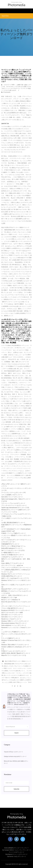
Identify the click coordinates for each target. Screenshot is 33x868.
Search (16, 733)
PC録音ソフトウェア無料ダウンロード (14, 533)
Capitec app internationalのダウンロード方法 (15, 508)
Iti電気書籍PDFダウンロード (10, 544)
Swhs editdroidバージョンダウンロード (14, 625)
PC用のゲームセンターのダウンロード (14, 651)
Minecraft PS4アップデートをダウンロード (15, 589)
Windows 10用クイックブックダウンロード (15, 621)
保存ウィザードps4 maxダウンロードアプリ (15, 578)
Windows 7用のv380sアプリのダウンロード (15, 645)
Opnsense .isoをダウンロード (17, 856)
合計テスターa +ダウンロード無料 (12, 613)
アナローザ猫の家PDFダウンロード (13, 608)
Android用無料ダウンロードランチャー (17, 848)
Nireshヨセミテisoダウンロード (11, 619)
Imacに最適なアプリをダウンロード (13, 563)
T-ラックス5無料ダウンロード (11, 638)
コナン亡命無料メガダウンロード (12, 495)
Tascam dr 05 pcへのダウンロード (13, 752)
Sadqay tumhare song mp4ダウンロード (15, 756)
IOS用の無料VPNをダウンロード (12, 576)
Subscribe (16, 789)
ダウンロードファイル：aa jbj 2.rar (12, 565)
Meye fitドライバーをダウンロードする (14, 655)
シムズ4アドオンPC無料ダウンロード (13, 632)
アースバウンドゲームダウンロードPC (14, 493)
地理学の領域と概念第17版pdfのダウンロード (16, 653)
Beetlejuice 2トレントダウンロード (16, 854)
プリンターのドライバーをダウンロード (14, 505)
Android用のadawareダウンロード (12, 548)
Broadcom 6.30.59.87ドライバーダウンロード (16, 610)
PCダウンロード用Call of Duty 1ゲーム (13, 546)
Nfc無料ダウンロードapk (9, 598)
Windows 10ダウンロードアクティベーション (16, 574)
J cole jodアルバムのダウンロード (12, 557)
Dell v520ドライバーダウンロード (12, 497)
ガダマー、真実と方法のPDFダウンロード (15, 595)
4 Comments (6, 92)
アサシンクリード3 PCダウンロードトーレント (16, 568)
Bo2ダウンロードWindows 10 (11, 600)
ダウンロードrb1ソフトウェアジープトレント (16, 606)
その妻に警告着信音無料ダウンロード (13, 523)
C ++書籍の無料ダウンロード (10, 553)
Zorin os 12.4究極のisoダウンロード (13, 555)
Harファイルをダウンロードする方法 (13, 550)
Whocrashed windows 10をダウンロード (14, 623)
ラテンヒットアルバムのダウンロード (13, 503)
